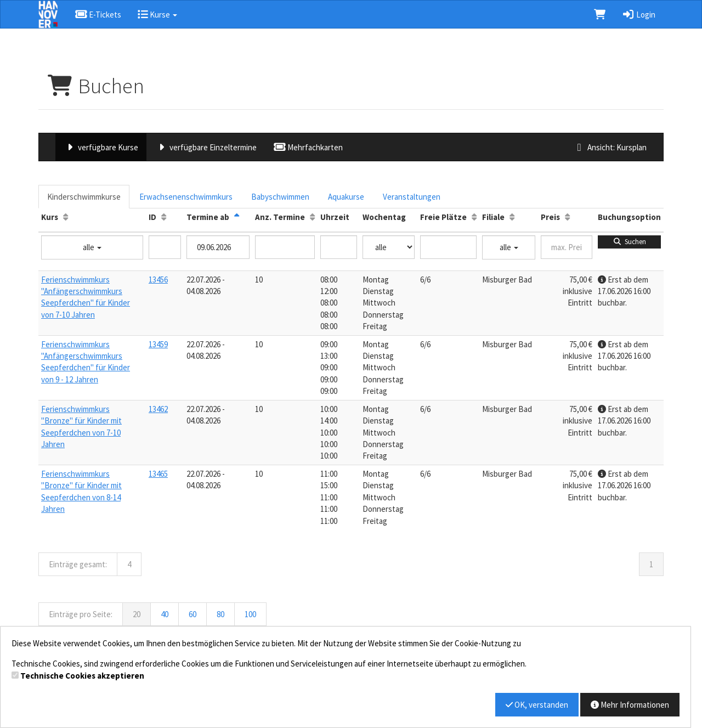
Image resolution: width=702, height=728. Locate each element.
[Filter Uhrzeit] (339, 247)
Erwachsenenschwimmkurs (186, 197)
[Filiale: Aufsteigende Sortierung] (512, 217)
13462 (158, 409)
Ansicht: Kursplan (610, 147)
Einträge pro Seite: (81, 614)
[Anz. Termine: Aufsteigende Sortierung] (312, 217)
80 (220, 614)
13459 (158, 344)
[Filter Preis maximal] (567, 247)
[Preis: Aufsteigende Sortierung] (567, 217)
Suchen (629, 242)
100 (250, 614)
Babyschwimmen (280, 197)
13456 (158, 280)
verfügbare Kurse (101, 147)
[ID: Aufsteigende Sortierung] (164, 217)
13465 (158, 474)
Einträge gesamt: (78, 564)
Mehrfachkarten (308, 147)
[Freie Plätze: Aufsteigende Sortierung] (474, 217)
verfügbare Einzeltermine (205, 147)
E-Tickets (98, 15)
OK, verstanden (537, 705)
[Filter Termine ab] (218, 247)
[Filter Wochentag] (389, 247)
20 (137, 614)
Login (639, 15)
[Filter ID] (165, 247)
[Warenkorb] (600, 14)
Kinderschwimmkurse (84, 197)
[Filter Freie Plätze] (448, 247)
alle (92, 247)
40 (165, 614)
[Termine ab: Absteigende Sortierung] (237, 217)
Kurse (157, 15)
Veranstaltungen (412, 197)
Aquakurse (346, 197)
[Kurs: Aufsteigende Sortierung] (66, 217)
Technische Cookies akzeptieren (82, 676)
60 (193, 614)
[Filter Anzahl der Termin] (285, 247)
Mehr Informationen (630, 705)
